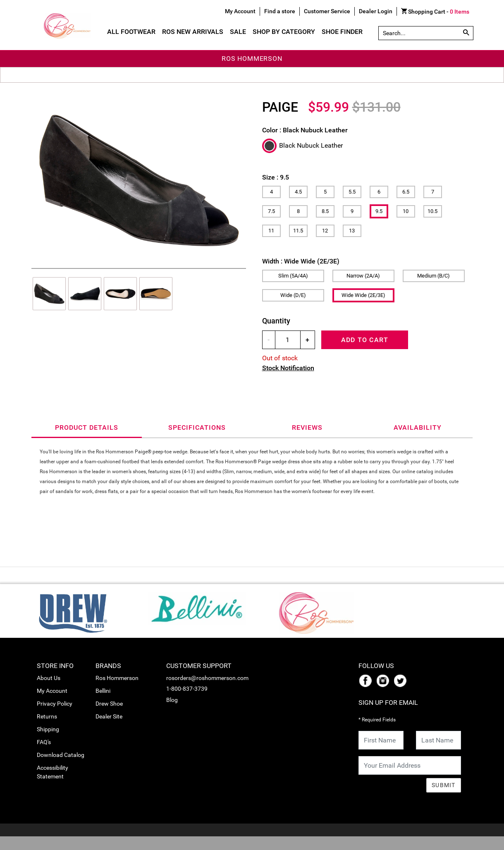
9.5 (379, 211)
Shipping (48, 729)
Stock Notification (288, 368)
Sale (238, 32)
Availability (418, 427)
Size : (276, 177)
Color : (305, 130)
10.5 (432, 211)
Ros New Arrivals (193, 32)
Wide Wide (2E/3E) (363, 295)
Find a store (280, 11)
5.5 (352, 192)
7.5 (271, 211)
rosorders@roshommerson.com (207, 678)
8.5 (325, 211)
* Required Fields (377, 720)
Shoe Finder (342, 32)
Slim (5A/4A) (293, 276)
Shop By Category (284, 32)
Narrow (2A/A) (363, 276)
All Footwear (131, 32)
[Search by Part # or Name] (466, 33)
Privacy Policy (55, 704)
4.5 (298, 192)
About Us (49, 678)
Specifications (197, 427)
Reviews (307, 427)
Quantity (276, 321)
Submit (444, 785)
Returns (47, 716)
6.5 (406, 192)
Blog (172, 700)
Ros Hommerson (117, 678)
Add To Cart (365, 340)
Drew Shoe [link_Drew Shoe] (109, 704)
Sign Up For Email (388, 703)
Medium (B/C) (434, 276)
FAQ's (44, 742)
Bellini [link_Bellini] (103, 691)
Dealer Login (376, 11)
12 (325, 231)
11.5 (298, 231)
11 (271, 231)
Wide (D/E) (293, 295)
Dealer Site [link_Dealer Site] (109, 716)
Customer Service (327, 11)
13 (352, 231)
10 (406, 211)
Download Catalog (61, 755)
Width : (301, 261)
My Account (52, 691)
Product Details (87, 427)
